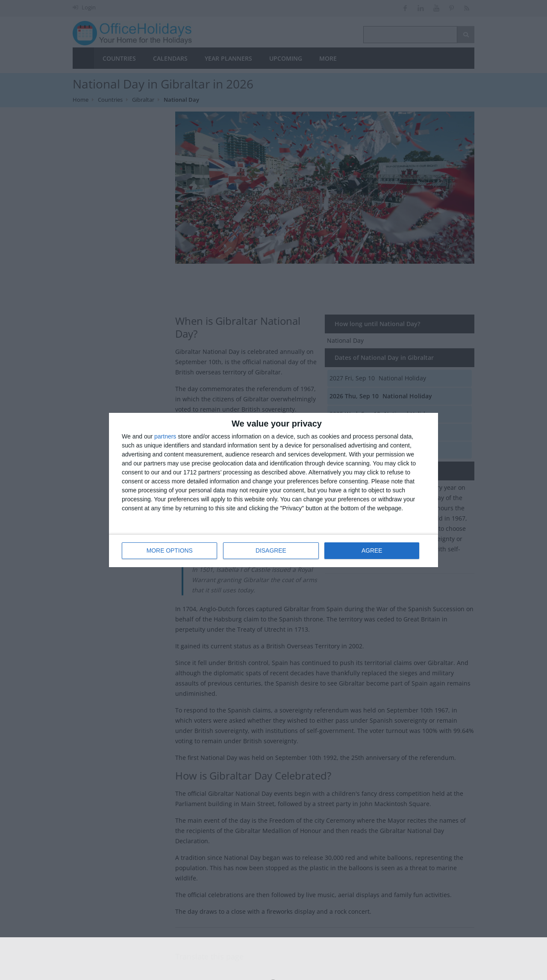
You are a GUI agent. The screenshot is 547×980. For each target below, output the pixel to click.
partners (165, 436)
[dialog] (273, 490)
